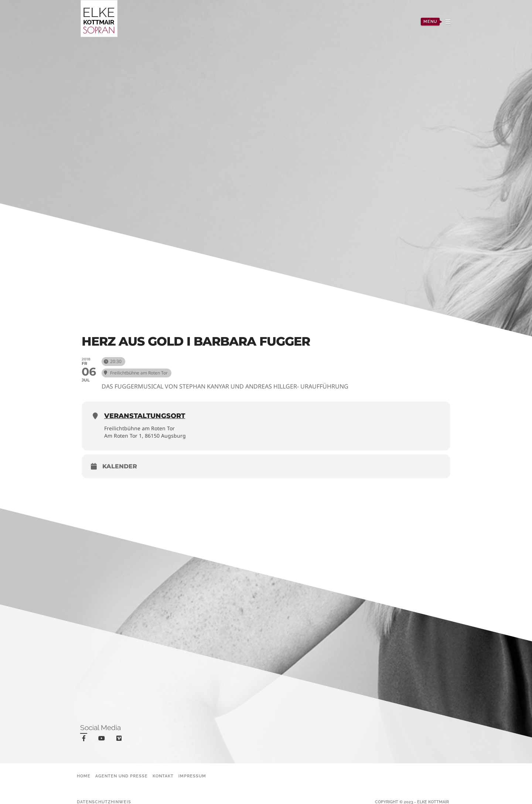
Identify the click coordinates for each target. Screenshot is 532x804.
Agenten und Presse (122, 776)
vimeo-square (120, 740)
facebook (85, 739)
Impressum (192, 776)
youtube (103, 740)
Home (84, 776)
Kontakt (163, 776)
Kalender (120, 466)
